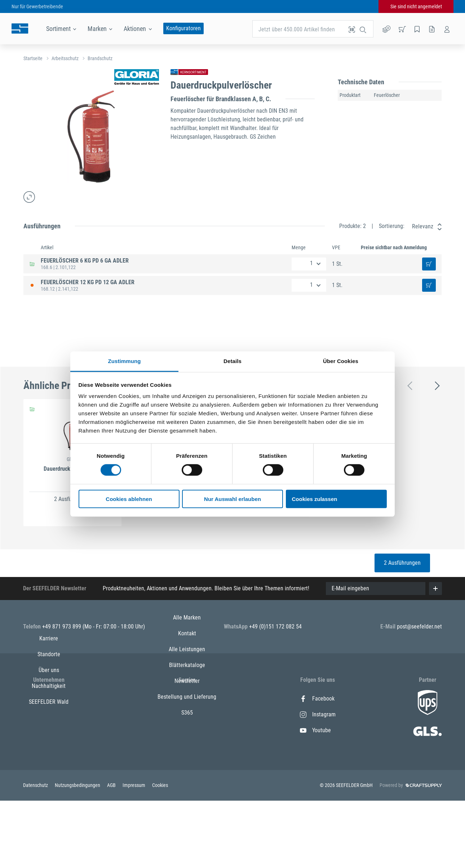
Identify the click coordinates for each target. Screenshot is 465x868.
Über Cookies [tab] (341, 361)
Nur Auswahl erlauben (232, 499)
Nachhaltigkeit (49, 746)
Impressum (134, 853)
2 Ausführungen (402, 563)
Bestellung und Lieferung (187, 778)
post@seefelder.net (419, 627)
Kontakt (187, 714)
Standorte (49, 714)
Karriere (49, 699)
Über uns (49, 730)
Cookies (160, 853)
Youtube (315, 730)
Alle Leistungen (187, 730)
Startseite (33, 58)
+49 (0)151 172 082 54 (275, 627)
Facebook (317, 699)
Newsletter (187, 762)
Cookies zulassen (315, 499)
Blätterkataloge (187, 746)
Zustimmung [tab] (125, 361)
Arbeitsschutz (65, 58)
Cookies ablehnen (129, 499)
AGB (112, 853)
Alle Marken (187, 699)
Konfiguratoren (183, 28)
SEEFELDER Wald (49, 762)
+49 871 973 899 (62, 627)
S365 (187, 794)
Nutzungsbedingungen (78, 853)
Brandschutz (100, 58)
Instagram (318, 714)
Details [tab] (232, 361)
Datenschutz (36, 853)
